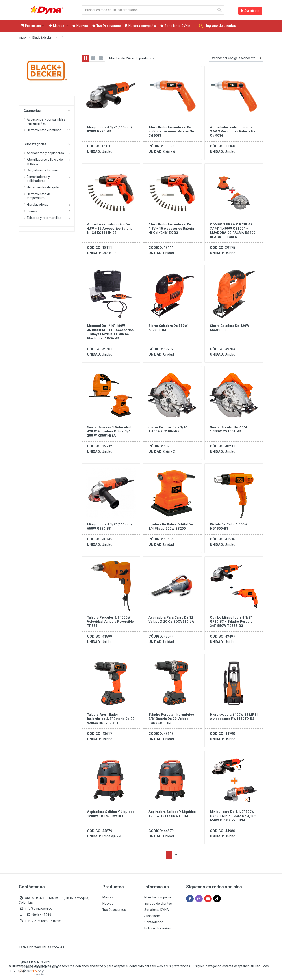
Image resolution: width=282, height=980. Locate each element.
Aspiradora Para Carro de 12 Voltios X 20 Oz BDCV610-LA (171, 619)
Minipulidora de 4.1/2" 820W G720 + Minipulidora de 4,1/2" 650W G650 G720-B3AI (233, 816)
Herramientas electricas (44, 130)
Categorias (47, 111)
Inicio (22, 37)
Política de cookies (158, 928)
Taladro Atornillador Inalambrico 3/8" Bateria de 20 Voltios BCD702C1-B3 (111, 719)
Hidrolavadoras (38, 205)
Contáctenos (154, 922)
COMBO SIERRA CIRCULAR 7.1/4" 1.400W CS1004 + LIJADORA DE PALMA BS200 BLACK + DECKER (233, 231)
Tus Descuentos (114, 910)
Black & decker (43, 37)
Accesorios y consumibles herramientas (46, 121)
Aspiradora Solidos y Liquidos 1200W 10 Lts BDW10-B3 (111, 814)
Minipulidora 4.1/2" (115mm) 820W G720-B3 (109, 129)
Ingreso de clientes (158, 904)
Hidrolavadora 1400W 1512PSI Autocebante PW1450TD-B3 (234, 717)
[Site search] (148, 10)
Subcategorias (47, 144)
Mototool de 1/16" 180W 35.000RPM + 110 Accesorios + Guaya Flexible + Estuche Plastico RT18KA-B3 (110, 332)
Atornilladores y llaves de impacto (45, 162)
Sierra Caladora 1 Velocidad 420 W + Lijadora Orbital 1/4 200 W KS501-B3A (109, 431)
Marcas (108, 897)
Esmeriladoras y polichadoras (38, 179)
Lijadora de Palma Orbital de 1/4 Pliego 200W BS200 (171, 526)
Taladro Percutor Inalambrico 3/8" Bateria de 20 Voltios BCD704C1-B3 (171, 719)
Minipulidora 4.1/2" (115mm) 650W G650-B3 (109, 526)
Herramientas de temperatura (39, 196)
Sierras (32, 211)
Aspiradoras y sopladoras (45, 153)
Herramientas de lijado (43, 187)
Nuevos (108, 904)
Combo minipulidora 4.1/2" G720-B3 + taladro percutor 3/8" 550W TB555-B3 (232, 622)
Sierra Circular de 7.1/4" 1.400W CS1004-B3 (168, 429)
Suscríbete (250, 11)
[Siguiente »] (183, 855)
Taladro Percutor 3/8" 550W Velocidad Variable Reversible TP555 (110, 622)
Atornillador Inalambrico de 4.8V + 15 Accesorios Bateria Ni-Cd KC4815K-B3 (110, 229)
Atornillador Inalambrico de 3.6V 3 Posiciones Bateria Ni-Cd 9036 (171, 131)
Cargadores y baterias (43, 170)
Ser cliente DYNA (157, 910)
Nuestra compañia (158, 897)
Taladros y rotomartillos (44, 218)
